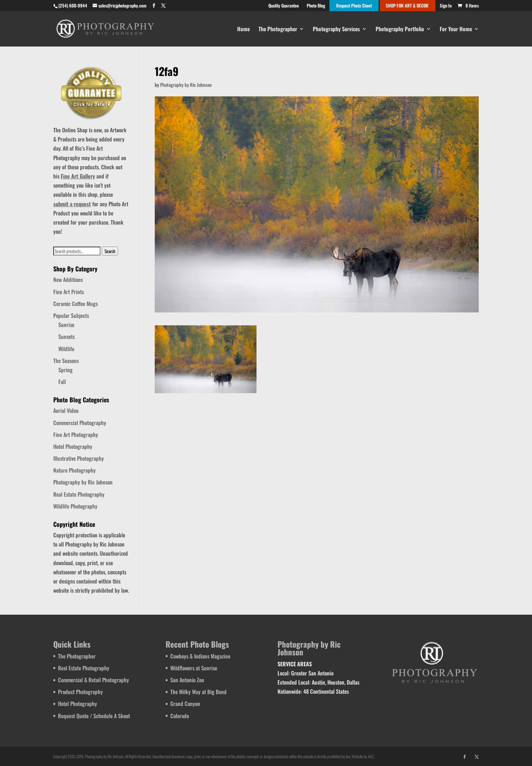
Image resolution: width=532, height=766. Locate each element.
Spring (65, 370)
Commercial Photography (80, 423)
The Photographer (278, 30)
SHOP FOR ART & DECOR (407, 6)
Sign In (446, 6)
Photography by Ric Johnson (186, 85)
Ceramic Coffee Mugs (75, 304)
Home (243, 30)
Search (110, 251)
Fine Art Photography (76, 435)
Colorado (180, 716)
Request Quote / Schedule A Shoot (94, 716)
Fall (62, 382)
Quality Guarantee (284, 6)
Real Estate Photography (79, 494)
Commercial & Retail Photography (93, 680)
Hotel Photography (73, 446)
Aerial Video (66, 410)
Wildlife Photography (75, 506)
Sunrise (66, 325)
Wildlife (66, 349)
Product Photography (80, 692)
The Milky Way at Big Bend (198, 692)
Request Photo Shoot (354, 6)
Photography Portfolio (400, 30)
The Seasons (66, 361)
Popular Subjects (71, 315)
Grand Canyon (185, 704)
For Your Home (456, 30)
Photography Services (336, 30)
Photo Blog (316, 6)
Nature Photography (74, 470)
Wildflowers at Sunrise (194, 668)
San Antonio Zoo (187, 680)
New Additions (68, 280)
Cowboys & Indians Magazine (200, 656)
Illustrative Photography (79, 458)
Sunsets (66, 337)
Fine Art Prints (69, 292)
